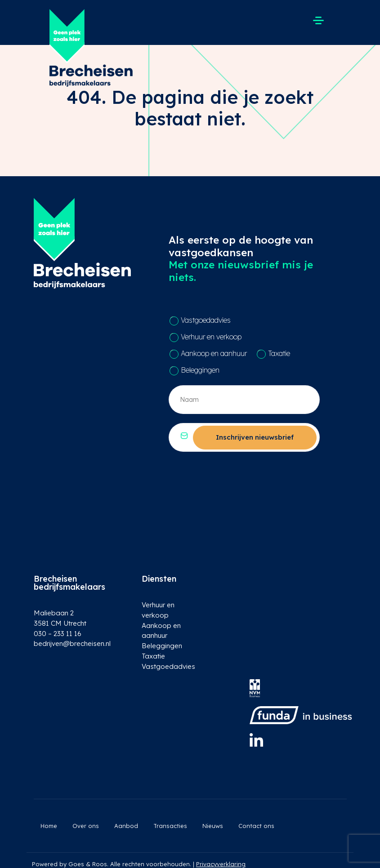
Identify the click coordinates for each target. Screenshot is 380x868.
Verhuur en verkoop (211, 337)
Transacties (170, 826)
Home (49, 826)
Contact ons (256, 826)
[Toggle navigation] (318, 20)
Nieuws (213, 826)
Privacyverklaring (221, 864)
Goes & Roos (88, 864)
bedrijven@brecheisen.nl (70, 643)
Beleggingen (200, 370)
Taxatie (279, 353)
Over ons (86, 826)
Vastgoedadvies (206, 320)
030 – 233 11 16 (57, 634)
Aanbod (126, 826)
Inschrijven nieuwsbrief (255, 437)
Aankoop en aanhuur (214, 353)
